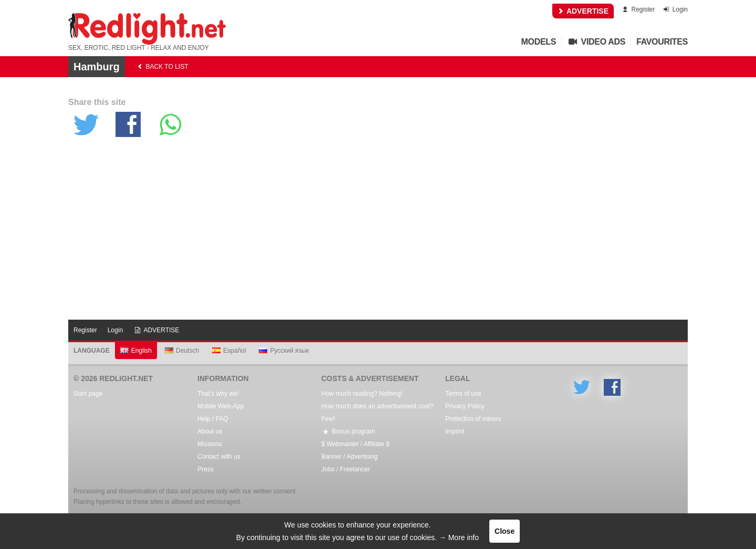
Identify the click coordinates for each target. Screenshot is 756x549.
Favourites (662, 42)
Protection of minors (473, 419)
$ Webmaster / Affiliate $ (355, 444)
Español (229, 351)
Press (206, 469)
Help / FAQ (213, 419)
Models (539, 42)
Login (675, 9)
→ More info (459, 537)
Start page (88, 394)
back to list (162, 67)
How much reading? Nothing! (362, 394)
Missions (210, 444)
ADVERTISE (583, 11)
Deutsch (182, 351)
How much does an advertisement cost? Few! (377, 413)
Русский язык (284, 351)
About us (210, 431)
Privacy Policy (465, 406)
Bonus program (348, 431)
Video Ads (596, 42)
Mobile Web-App (221, 406)
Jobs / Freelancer (346, 469)
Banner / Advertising (349, 457)
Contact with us (219, 457)
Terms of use (463, 394)
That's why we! (218, 394)
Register (638, 9)
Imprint (455, 431)
